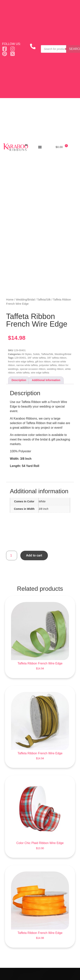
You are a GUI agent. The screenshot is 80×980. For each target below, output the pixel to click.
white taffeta (23, 373)
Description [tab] (19, 380)
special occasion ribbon (33, 369)
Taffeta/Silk (44, 300)
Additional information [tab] (46, 380)
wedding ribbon (55, 369)
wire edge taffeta (40, 373)
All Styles (27, 354)
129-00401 (20, 358)
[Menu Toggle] (40, 147)
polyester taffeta (48, 365)
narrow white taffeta (27, 365)
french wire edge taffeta (21, 362)
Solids (36, 354)
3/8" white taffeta (36, 358)
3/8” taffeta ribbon (57, 358)
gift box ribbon (43, 362)
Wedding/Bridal (25, 300)
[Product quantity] (12, 556)
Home (10, 300)
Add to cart (34, 555)
